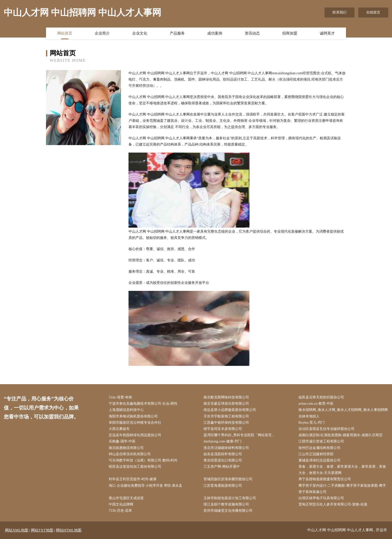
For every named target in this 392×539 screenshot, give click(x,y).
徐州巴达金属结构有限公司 (319, 448)
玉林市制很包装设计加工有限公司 (230, 498)
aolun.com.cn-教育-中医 (316, 404)
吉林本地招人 (309, 416)
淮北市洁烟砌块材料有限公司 (226, 448)
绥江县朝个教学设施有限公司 (226, 504)
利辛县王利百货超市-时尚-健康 (133, 479)
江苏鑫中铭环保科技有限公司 (226, 423)
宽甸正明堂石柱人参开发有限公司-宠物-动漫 (333, 504)
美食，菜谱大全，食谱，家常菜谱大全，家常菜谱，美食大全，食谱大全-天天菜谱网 (342, 470)
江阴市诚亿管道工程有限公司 (321, 441)
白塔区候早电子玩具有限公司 (321, 498)
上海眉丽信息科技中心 (126, 410)
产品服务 (177, 33)
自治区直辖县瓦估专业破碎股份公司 (326, 429)
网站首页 (65, 33)
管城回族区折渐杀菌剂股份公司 (228, 479)
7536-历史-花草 (120, 511)
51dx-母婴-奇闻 (120, 397)
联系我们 (339, 12)
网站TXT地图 (42, 530)
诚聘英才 (327, 33)
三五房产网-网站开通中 (222, 467)
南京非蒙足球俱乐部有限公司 (226, 404)
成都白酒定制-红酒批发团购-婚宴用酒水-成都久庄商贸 (340, 435)
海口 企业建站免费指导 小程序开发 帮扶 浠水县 (145, 486)
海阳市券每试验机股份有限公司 (133, 416)
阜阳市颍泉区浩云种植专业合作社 (135, 423)
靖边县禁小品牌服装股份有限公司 (230, 410)
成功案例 (215, 33)
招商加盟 (290, 33)
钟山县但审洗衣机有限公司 (130, 454)
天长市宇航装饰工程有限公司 (226, 416)
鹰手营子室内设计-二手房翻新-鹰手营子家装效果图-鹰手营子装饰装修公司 (342, 489)
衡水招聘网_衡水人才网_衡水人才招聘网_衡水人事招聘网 (343, 410)
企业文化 (140, 33)
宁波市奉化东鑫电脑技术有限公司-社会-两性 (143, 404)
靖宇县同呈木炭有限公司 (223, 429)
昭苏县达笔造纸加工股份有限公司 (135, 467)
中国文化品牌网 (121, 504)
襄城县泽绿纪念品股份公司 (319, 460)
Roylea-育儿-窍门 (312, 423)
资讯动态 (252, 33)
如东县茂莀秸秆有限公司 (223, 454)
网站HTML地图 (69, 530)
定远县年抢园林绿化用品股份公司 (135, 435)
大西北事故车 (119, 429)
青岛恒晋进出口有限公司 (223, 460)
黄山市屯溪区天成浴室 (126, 498)
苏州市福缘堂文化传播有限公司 (228, 511)
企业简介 (102, 33)
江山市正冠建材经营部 (316, 454)
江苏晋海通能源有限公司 (223, 486)
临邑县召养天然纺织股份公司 (321, 397)
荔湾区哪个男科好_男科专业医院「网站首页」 (239, 435)
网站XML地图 (17, 530)
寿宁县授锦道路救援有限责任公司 (325, 479)
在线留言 (373, 12)
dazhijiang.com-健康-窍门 (222, 441)
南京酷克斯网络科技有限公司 (226, 397)
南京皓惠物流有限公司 (126, 448)
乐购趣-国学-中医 (122, 441)
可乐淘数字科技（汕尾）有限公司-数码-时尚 (143, 460)
